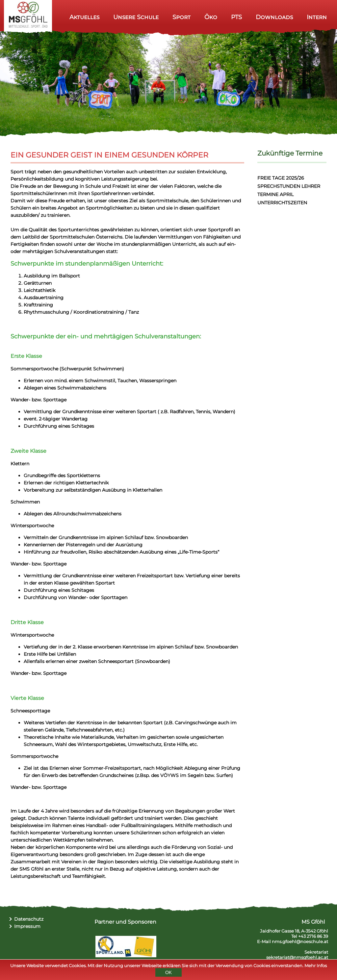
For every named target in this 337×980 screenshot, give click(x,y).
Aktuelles (84, 17)
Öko (211, 17)
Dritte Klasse (27, 622)
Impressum (27, 926)
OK (168, 973)
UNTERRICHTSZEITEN (282, 203)
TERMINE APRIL (275, 194)
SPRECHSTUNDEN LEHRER (289, 186)
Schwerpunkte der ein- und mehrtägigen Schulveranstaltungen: (106, 336)
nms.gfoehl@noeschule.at (300, 941)
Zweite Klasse (28, 451)
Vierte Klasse (27, 698)
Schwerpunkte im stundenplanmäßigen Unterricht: (87, 264)
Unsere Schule (136, 17)
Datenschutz (29, 919)
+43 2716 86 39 (313, 936)
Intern (317, 17)
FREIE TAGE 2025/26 (281, 178)
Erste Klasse (26, 356)
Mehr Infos (316, 966)
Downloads (274, 17)
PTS (236, 17)
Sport (181, 17)
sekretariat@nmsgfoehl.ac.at (297, 957)
